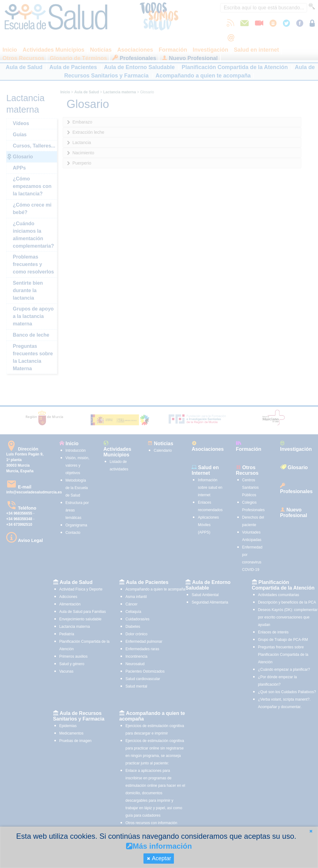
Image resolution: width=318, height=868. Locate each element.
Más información (159, 846)
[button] (311, 831)
